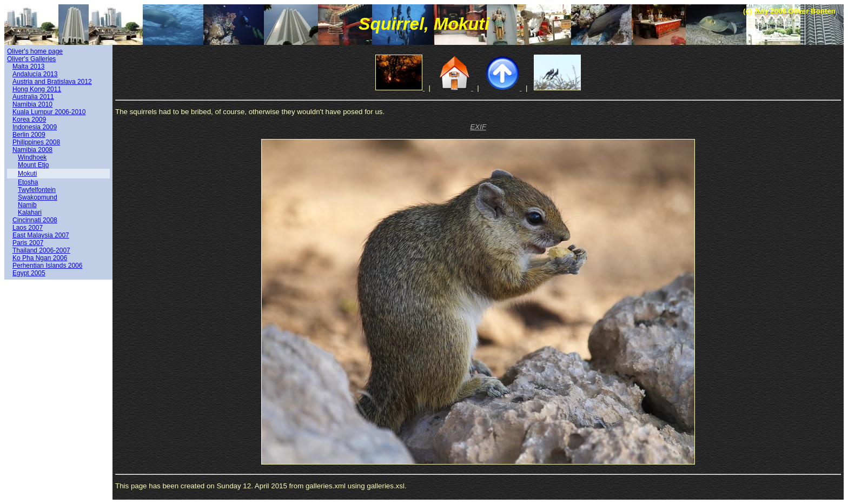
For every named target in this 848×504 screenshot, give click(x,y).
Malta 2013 (28, 67)
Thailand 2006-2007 (41, 250)
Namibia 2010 (32, 104)
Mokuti (27, 174)
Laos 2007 (28, 228)
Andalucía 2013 (35, 74)
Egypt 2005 (29, 273)
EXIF (478, 127)
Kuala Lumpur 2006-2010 (49, 112)
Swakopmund (38, 197)
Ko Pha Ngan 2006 (40, 258)
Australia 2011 (33, 97)
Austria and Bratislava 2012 (52, 82)
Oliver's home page (35, 51)
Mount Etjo (33, 165)
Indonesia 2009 (35, 127)
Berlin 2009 (29, 135)
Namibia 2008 (32, 150)
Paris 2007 (28, 243)
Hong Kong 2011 (37, 89)
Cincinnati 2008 (35, 220)
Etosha (28, 182)
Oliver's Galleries (31, 59)
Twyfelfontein (37, 190)
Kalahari (30, 213)
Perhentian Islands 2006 (47, 266)
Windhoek (32, 157)
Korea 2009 (29, 120)
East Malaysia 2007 (41, 235)
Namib (27, 205)
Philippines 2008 (36, 142)
